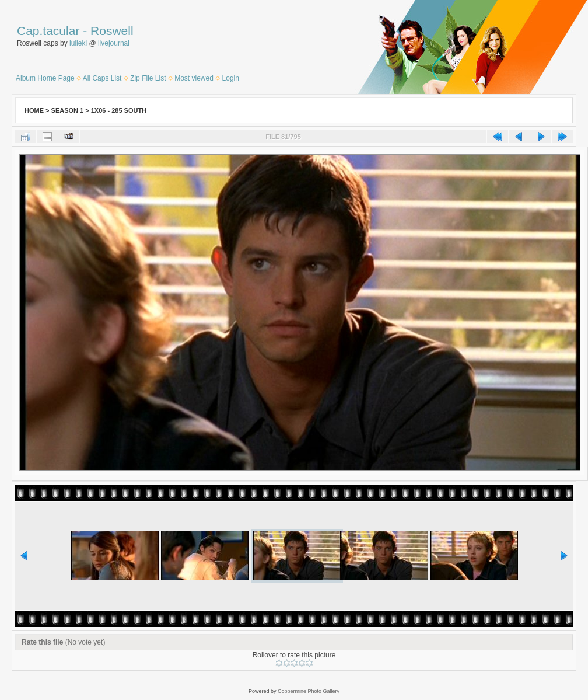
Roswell (112, 31)
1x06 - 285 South (119, 110)
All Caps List (102, 78)
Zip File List (148, 78)
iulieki (78, 43)
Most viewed (194, 78)
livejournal (114, 43)
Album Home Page (45, 78)
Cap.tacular (48, 31)
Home (34, 110)
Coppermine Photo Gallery (309, 691)
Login (231, 78)
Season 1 (68, 110)
